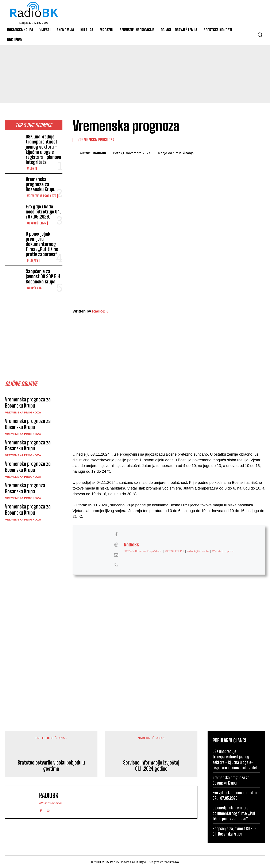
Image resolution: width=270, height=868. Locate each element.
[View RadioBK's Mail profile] (116, 555)
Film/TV (33, 261)
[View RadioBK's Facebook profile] (116, 534)
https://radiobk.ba (51, 803)
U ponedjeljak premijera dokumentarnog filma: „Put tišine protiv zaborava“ (42, 244)
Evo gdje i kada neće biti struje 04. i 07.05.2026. (43, 212)
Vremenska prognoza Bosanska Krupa (25, 489)
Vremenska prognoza (42, 196)
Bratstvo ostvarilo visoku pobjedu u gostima (51, 766)
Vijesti (32, 169)
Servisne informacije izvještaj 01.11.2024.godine (151, 766)
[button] (260, 35)
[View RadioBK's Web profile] (116, 545)
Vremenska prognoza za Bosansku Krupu (41, 184)
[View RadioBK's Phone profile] (116, 565)
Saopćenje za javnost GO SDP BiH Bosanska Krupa (43, 276)
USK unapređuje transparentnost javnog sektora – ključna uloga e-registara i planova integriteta (43, 149)
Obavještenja (37, 223)
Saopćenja (34, 288)
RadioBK (99, 153)
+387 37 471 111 (174, 551)
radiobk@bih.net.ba (198, 551)
